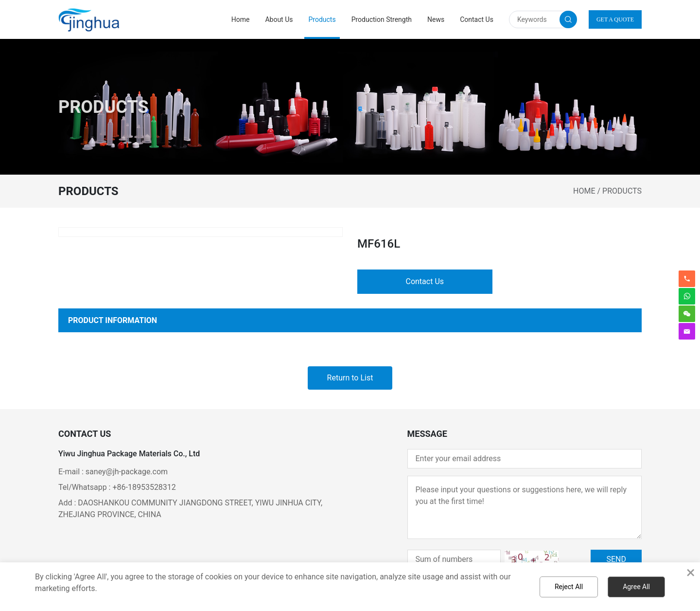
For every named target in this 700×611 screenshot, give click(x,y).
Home (241, 19)
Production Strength (382, 19)
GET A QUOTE (615, 19)
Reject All (569, 587)
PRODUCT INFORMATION (113, 320)
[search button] (568, 19)
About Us (279, 19)
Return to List (350, 378)
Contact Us (477, 19)
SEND (616, 559)
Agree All (636, 587)
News (436, 19)
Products (322, 19)
